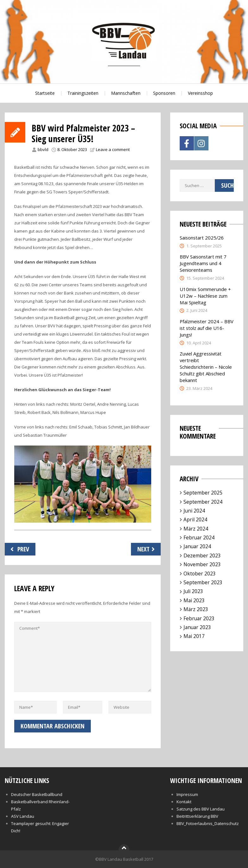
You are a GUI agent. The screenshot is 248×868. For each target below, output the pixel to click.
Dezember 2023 (202, 555)
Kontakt (184, 802)
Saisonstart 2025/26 (202, 238)
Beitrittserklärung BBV (197, 816)
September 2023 (203, 582)
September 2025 (203, 493)
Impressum (187, 794)
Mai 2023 (194, 600)
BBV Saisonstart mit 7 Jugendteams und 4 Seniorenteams (203, 263)
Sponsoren (164, 93)
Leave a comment (113, 149)
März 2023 (196, 609)
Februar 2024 (199, 537)
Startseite (45, 93)
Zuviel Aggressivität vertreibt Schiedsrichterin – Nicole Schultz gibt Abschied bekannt (206, 367)
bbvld (43, 149)
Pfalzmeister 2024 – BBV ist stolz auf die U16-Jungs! (207, 328)
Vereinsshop (200, 93)
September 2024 (203, 502)
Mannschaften (126, 93)
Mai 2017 (194, 636)
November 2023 (202, 564)
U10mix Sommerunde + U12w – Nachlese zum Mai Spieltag (205, 296)
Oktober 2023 (200, 574)
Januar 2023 (197, 627)
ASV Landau (23, 816)
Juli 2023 (193, 591)
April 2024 (195, 519)
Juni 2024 (194, 511)
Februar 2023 (199, 618)
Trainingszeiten (83, 93)
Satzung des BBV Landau (201, 809)
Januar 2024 (197, 546)
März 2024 (196, 529)
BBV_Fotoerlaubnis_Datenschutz (208, 823)
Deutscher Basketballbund (37, 794)
